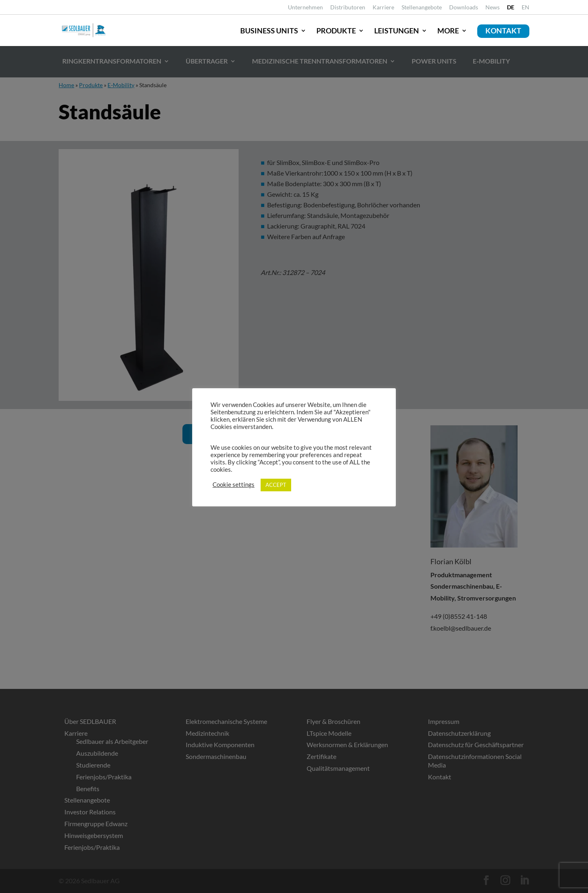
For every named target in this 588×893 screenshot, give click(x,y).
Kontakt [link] (503, 31)
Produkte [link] (336, 31)
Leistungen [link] (397, 31)
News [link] (493, 8)
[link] (511, 10)
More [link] (448, 31)
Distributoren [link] (348, 8)
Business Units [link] (269, 31)
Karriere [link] (383, 8)
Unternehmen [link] (305, 8)
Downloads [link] (464, 8)
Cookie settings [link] (234, 485)
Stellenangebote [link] (422, 8)
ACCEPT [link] (276, 485)
